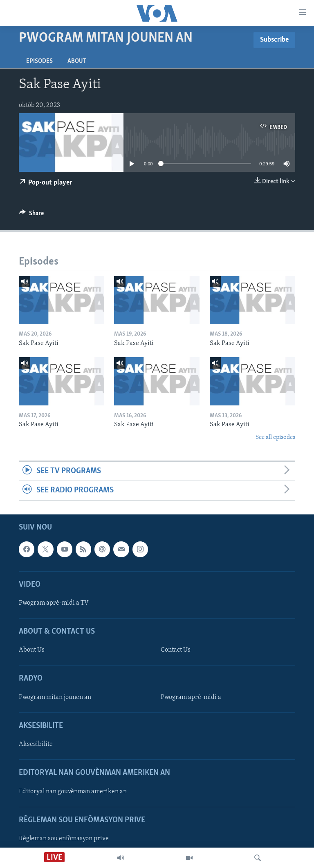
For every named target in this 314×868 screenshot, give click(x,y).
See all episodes (275, 437)
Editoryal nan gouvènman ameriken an (73, 791)
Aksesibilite (36, 744)
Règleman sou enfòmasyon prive (64, 838)
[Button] (31, 215)
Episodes (39, 61)
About (77, 61)
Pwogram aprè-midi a (191, 697)
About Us (32, 650)
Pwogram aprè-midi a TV (54, 603)
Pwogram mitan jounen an (55, 697)
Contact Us (176, 650)
